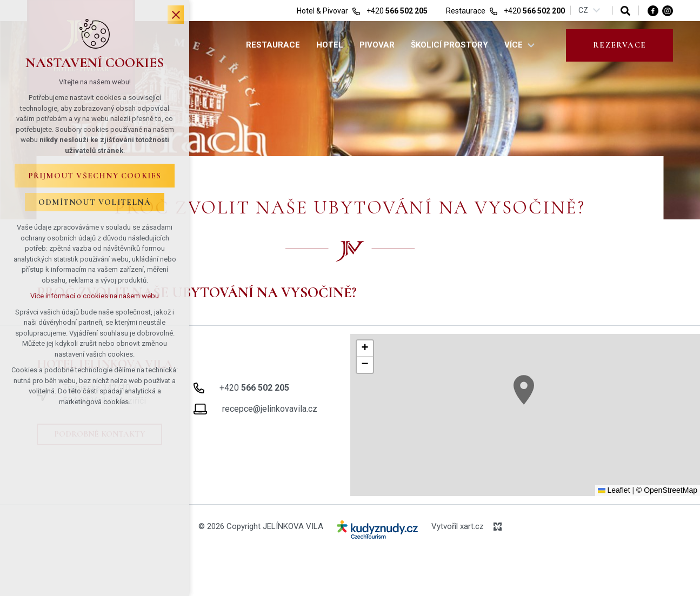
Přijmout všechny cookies (95, 176)
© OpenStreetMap (667, 490)
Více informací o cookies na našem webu (95, 296)
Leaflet (614, 490)
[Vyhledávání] (625, 11)
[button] (524, 390)
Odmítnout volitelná (95, 202)
